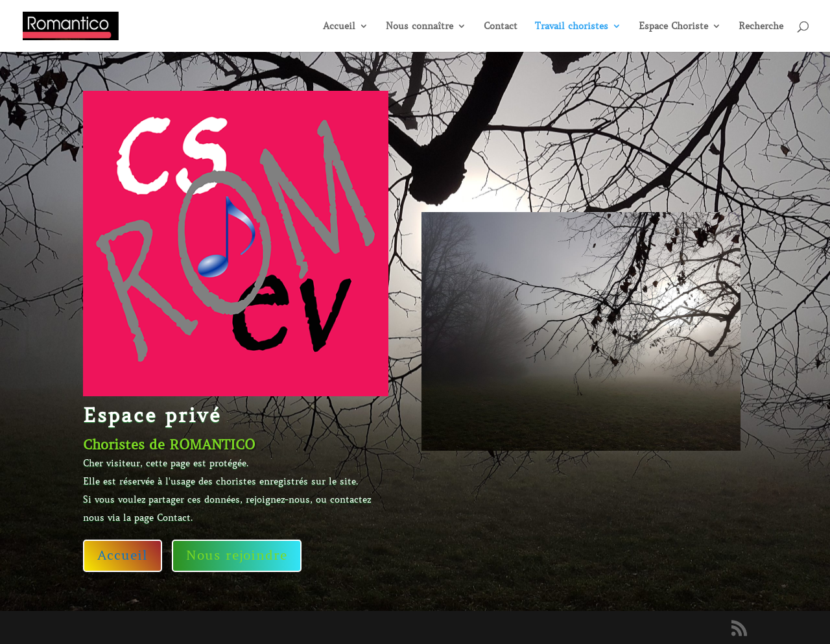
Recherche (761, 27)
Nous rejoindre (237, 555)
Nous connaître (420, 27)
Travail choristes (572, 27)
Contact (501, 27)
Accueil (339, 27)
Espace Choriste (673, 27)
